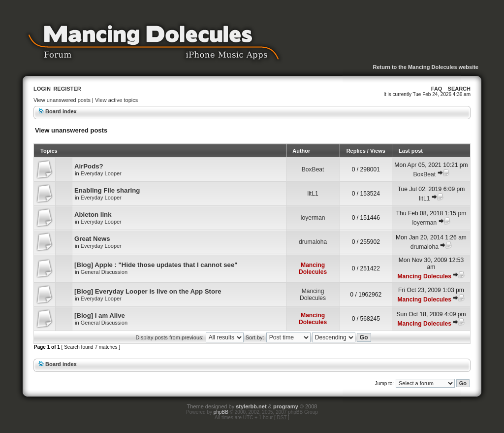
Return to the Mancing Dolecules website (425, 67)
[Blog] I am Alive (100, 316)
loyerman (313, 218)
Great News (92, 239)
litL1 (313, 194)
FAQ (437, 89)
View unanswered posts (62, 100)
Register (67, 89)
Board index (61, 111)
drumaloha (313, 242)
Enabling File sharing (107, 190)
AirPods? (89, 166)
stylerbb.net (251, 406)
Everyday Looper (101, 173)
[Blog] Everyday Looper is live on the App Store (148, 291)
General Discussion (104, 272)
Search (459, 89)
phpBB (221, 412)
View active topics (116, 100)
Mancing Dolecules (313, 268)
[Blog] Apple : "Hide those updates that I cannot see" (156, 265)
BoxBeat (313, 169)
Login (42, 89)
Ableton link (93, 215)
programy (286, 406)
